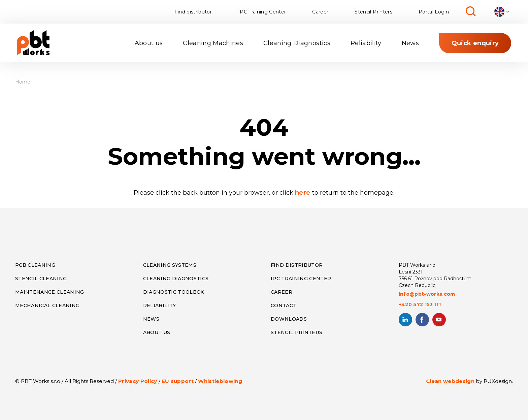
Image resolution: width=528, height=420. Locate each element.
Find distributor (193, 12)
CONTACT (284, 305)
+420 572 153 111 (420, 304)
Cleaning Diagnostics (297, 43)
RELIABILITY (160, 305)
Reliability (366, 43)
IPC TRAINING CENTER (301, 279)
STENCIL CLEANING (41, 279)
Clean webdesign (450, 381)
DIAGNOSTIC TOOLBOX (174, 292)
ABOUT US (157, 332)
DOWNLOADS (289, 319)
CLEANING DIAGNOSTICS (176, 279)
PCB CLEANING (35, 265)
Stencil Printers (373, 12)
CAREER (282, 292)
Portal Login (434, 12)
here (304, 193)
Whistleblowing (220, 381)
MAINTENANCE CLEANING (50, 292)
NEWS (151, 319)
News (410, 43)
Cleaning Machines (213, 43)
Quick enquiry (475, 43)
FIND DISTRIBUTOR (297, 265)
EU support (178, 381)
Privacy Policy (138, 381)
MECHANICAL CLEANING (47, 305)
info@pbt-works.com (427, 294)
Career (320, 12)
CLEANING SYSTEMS (170, 265)
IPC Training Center (262, 12)
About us (149, 43)
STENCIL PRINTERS (296, 332)
